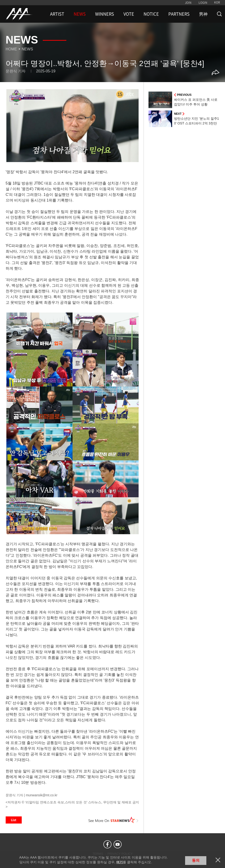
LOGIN (203, 3)
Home (11, 49)
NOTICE (151, 14)
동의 (196, 860)
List (14, 820)
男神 (203, 14)
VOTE (129, 14)
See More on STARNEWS (113, 820)
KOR (217, 2)
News (27, 49)
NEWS (80, 14)
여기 (119, 862)
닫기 (218, 860)
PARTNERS (179, 14)
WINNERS (105, 14)
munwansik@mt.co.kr (42, 795)
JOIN (188, 3)
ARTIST (57, 14)
